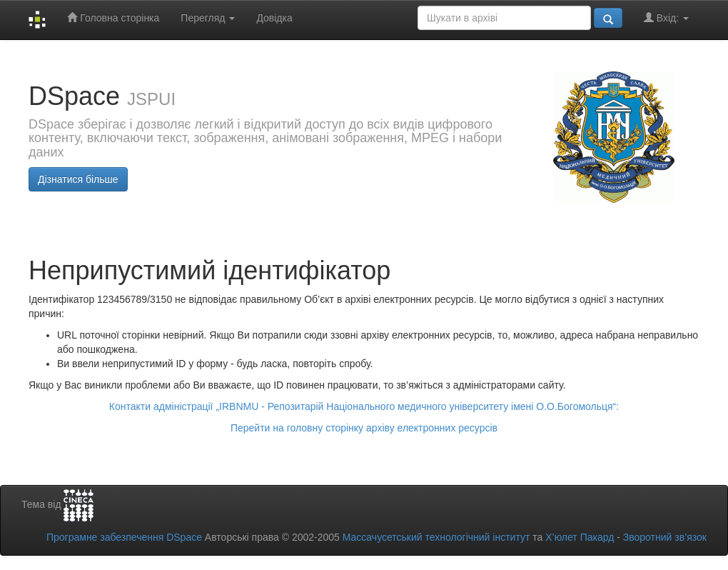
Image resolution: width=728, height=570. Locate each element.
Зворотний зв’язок (665, 537)
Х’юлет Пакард (580, 537)
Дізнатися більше (78, 179)
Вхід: (666, 17)
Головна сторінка (113, 17)
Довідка (274, 18)
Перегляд (208, 18)
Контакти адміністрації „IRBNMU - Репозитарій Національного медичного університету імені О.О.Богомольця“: (364, 406)
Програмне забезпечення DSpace (124, 537)
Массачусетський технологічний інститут (436, 537)
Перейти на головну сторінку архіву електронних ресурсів (364, 428)
